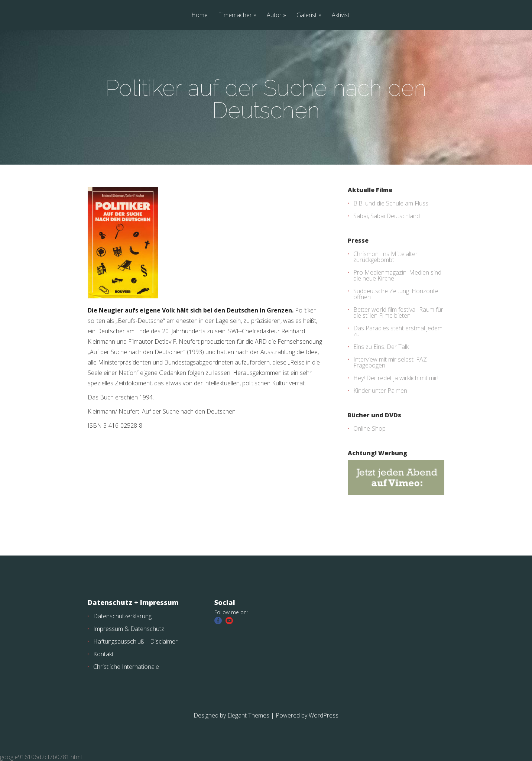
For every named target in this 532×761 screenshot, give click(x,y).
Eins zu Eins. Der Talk (381, 347)
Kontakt (103, 654)
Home (199, 15)
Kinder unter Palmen (380, 391)
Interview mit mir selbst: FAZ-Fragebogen (391, 362)
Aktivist (341, 15)
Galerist (307, 15)
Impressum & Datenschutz (129, 629)
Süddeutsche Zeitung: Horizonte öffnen (396, 294)
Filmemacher (235, 15)
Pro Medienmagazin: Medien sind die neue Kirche (397, 275)
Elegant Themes (248, 715)
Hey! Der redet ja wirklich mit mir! (396, 378)
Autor (274, 15)
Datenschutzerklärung (122, 616)
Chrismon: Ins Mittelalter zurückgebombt (385, 257)
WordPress (324, 715)
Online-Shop (369, 428)
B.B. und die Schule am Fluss (391, 203)
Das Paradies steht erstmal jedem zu (398, 331)
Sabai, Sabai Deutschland (387, 216)
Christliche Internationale (126, 667)
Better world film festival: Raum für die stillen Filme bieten (398, 313)
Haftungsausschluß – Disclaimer (135, 641)
